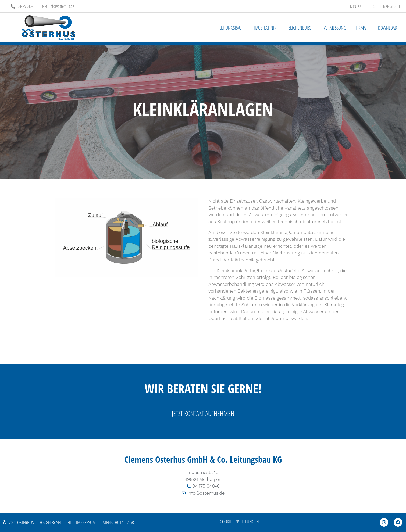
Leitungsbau (232, 28)
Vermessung (335, 28)
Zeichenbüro (301, 28)
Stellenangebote (387, 6)
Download (388, 28)
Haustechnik (266, 28)
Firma (362, 28)
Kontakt (356, 6)
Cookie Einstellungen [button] (239, 522)
